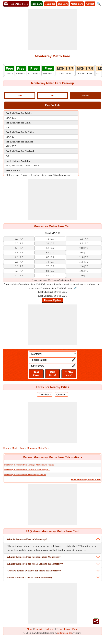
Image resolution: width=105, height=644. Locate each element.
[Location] (53, 354)
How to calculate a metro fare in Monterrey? (30, 578)
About (30, 629)
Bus (52, 95)
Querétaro (61, 394)
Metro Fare (77, 4)
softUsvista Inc (65, 633)
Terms (59, 629)
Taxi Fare (50, 4)
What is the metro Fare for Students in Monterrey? (34, 557)
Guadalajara (45, 394)
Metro (85, 95)
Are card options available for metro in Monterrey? (34, 571)
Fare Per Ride (53, 105)
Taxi (20, 95)
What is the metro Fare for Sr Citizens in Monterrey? (35, 564)
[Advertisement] (53, 29)
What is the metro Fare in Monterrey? (27, 539)
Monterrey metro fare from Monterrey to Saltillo (25, 475)
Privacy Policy (71, 629)
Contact (38, 629)
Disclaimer (49, 629)
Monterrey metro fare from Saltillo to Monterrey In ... (27, 470)
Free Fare (37, 4)
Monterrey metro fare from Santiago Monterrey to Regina (29, 465)
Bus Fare (63, 4)
